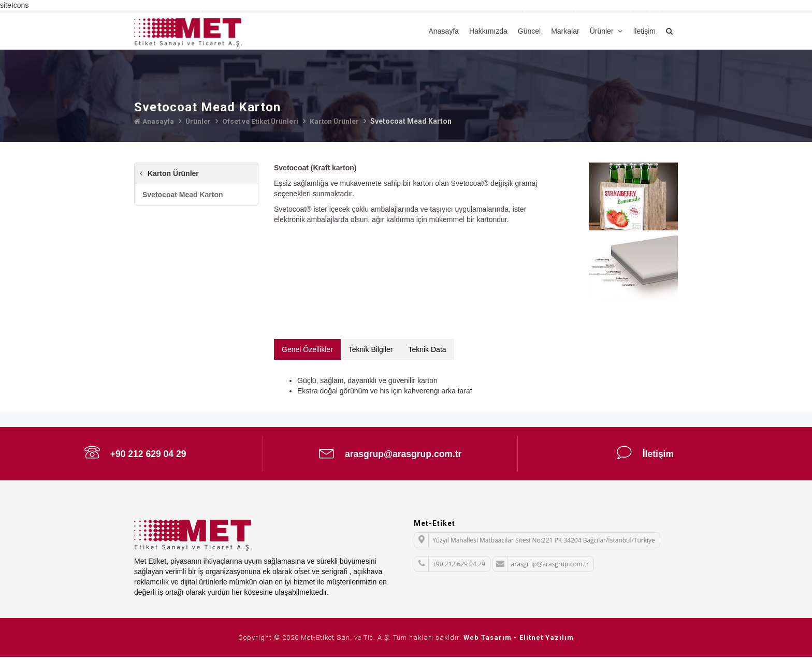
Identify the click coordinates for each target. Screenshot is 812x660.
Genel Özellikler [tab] (307, 349)
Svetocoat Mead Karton (183, 195)
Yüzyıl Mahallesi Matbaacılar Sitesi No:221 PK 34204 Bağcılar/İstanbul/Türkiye (535, 543)
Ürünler (603, 31)
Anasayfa (444, 31)
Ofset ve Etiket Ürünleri (262, 121)
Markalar (565, 31)
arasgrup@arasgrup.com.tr (390, 454)
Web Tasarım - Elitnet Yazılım (519, 641)
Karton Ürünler (338, 121)
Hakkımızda (488, 31)
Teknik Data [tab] (427, 349)
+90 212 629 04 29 (135, 454)
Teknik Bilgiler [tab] (371, 349)
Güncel (529, 31)
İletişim (644, 31)
